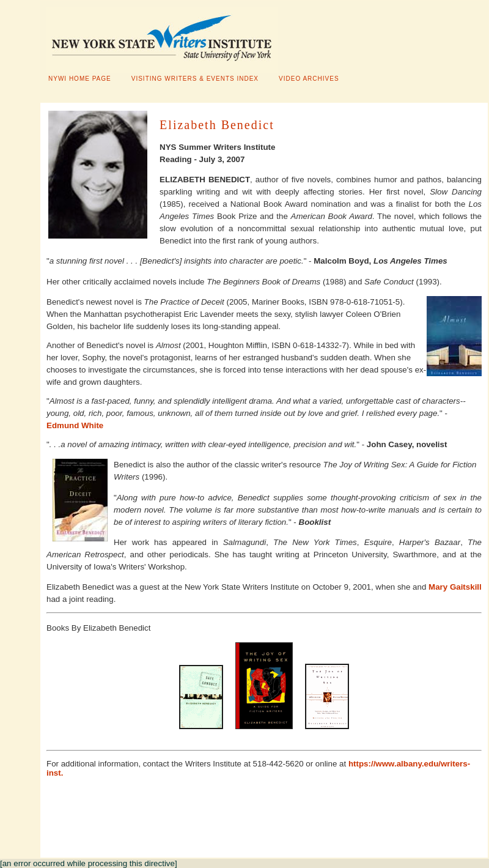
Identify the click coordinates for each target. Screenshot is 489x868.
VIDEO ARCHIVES (309, 79)
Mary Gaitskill (455, 587)
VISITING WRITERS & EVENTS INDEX (195, 79)
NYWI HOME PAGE (80, 79)
